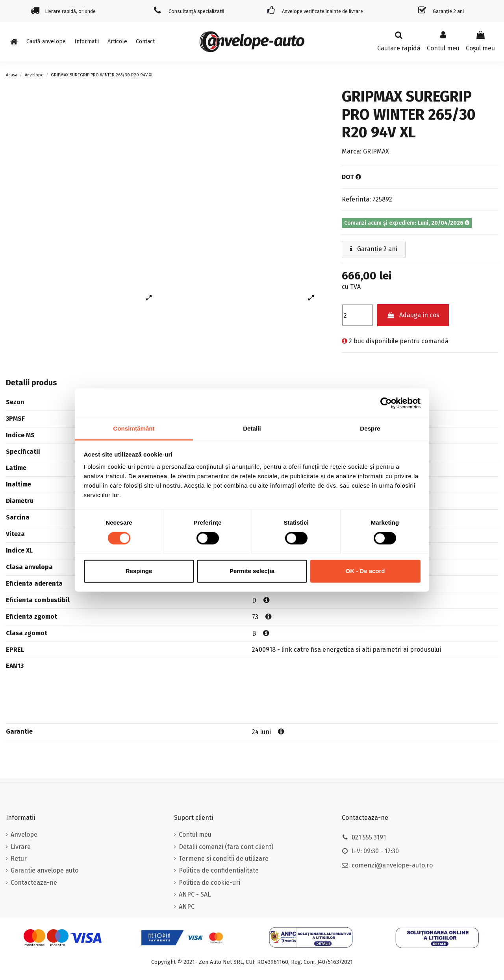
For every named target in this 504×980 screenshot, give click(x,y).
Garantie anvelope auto (44, 870)
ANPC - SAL (195, 894)
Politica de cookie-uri (209, 883)
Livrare (21, 847)
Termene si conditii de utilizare (224, 859)
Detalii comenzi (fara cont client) (226, 847)
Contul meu (195, 835)
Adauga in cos (413, 315)
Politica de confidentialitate (219, 870)
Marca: (352, 151)
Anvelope (24, 835)
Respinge (139, 571)
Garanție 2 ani (374, 249)
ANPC (187, 907)
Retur (19, 859)
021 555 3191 (369, 837)
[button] (87, 42)
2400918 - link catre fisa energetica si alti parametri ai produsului (346, 650)
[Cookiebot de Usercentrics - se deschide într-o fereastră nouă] (386, 403)
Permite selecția (252, 571)
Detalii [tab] (252, 428)
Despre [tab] (370, 428)
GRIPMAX (376, 151)
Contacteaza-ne (34, 883)
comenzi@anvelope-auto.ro (392, 865)
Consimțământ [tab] (134, 428)
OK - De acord (365, 571)
